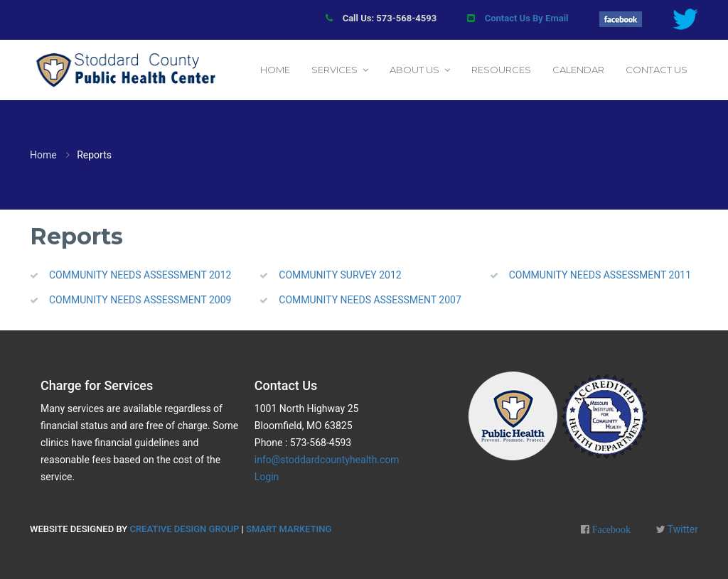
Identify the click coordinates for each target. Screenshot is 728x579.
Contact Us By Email (527, 18)
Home (43, 155)
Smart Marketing (289, 529)
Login (267, 477)
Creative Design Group (184, 529)
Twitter (682, 529)
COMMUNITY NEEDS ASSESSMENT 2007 (370, 300)
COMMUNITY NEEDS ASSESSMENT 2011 (600, 275)
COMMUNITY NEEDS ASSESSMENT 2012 (140, 275)
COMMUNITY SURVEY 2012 (340, 275)
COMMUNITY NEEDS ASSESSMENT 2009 (140, 300)
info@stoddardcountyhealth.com (327, 460)
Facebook (610, 529)
